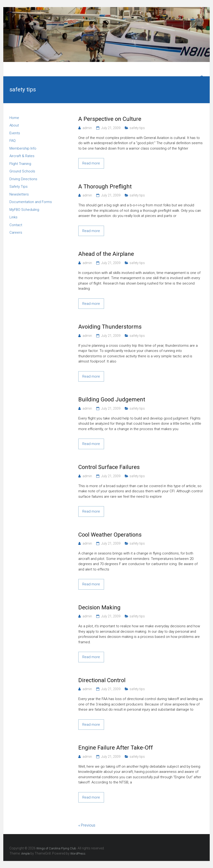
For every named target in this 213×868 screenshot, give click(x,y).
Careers (16, 232)
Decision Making (99, 607)
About (14, 125)
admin (87, 128)
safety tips (137, 128)
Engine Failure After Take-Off (116, 748)
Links (13, 217)
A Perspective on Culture (110, 119)
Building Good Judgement (112, 399)
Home (14, 118)
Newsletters (19, 194)
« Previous (87, 825)
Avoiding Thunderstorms (110, 327)
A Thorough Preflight (105, 187)
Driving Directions (23, 179)
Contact (16, 225)
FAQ (13, 141)
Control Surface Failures (109, 467)
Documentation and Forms (31, 202)
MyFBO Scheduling (24, 210)
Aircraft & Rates (22, 156)
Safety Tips (19, 187)
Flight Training (20, 164)
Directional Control (102, 680)
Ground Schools (22, 171)
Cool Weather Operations (110, 535)
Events (15, 133)
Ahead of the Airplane (106, 254)
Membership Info (23, 148)
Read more (91, 163)
